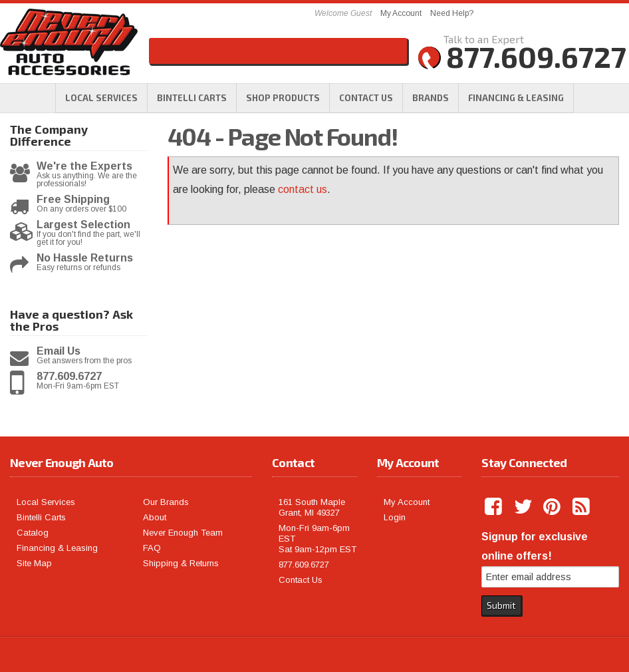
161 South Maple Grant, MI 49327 (312, 507)
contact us (303, 189)
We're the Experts (84, 166)
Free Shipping (73, 200)
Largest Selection (83, 225)
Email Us (59, 351)
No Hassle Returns (85, 258)
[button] (283, 98)
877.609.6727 (69, 377)
